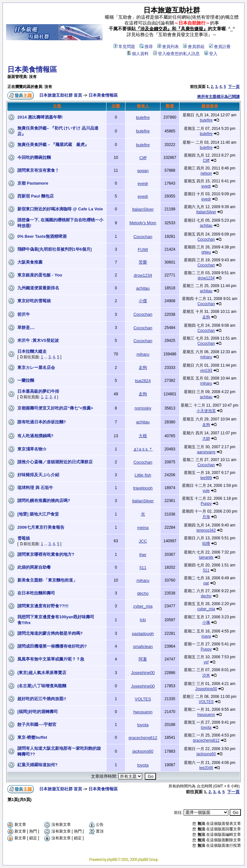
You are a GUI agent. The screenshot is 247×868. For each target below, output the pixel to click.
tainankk (206, 557)
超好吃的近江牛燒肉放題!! (42, 699)
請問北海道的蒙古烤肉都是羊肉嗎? (50, 633)
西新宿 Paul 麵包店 (36, 196)
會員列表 (168, 47)
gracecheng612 (143, 738)
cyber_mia (143, 606)
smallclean (143, 646)
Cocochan (143, 237)
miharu (143, 354)
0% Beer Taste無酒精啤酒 (42, 236)
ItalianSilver (143, 209)
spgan (143, 171)
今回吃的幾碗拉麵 (34, 157)
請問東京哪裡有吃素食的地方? (46, 554)
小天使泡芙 (206, 411)
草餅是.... (26, 328)
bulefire (143, 117)
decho (143, 593)
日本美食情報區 (32, 69)
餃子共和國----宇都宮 (37, 724)
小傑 (143, 301)
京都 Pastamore (33, 183)
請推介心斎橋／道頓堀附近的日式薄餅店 (55, 462)
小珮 (206, 622)
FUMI (143, 250)
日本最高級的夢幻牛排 (38, 391)
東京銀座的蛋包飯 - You (40, 275)
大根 (143, 436)
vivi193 (206, 371)
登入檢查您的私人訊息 (176, 54)
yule (206, 491)
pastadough (143, 634)
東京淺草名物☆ (32, 449)
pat (206, 583)
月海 (206, 517)
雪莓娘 (24, 538)
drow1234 (143, 275)
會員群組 (194, 47)
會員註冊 (220, 47)
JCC (143, 541)
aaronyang (206, 452)
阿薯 (143, 659)
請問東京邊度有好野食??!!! (43, 606)
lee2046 (206, 768)
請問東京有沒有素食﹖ (38, 170)
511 (143, 568)
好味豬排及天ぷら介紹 (38, 475)
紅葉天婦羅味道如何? (37, 765)
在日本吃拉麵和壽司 (36, 593)
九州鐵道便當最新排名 (38, 288)
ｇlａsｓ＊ (143, 449)
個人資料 (138, 54)
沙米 (206, 675)
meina (143, 528)
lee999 (206, 478)
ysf (206, 662)
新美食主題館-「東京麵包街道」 (47, 580)
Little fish (143, 475)
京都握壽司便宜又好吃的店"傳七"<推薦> (55, 408)
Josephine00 (143, 673)
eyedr (143, 183)
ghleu (206, 252)
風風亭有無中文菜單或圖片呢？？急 (51, 659)
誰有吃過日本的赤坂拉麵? (42, 422)
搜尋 (146, 47)
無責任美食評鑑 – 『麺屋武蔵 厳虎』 (53, 145)
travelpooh (143, 488)
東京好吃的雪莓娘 (34, 301)
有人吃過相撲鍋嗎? (35, 436)
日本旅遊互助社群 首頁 (61, 95)
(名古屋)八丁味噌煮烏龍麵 (42, 686)
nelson (206, 173)
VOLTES (143, 699)
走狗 (206, 317)
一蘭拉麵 (26, 380)
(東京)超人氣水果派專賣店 (42, 673)
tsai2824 (143, 381)
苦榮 (143, 262)
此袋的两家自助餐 (34, 567)
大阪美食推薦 (30, 262)
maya (206, 636)
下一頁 (234, 87)
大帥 (206, 439)
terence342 (206, 530)
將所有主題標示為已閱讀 (218, 97)
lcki (143, 620)
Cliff (143, 158)
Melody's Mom (143, 223)
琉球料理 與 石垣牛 (35, 488)
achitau (206, 226)
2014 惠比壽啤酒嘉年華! (40, 117)
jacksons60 (143, 751)
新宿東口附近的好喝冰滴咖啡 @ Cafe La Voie (60, 209)
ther (143, 555)
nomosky (143, 408)
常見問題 (124, 47)
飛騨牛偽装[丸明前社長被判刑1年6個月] (57, 249)
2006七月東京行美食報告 (41, 527)
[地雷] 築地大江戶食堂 (38, 514)
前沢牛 (24, 314)
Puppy (206, 504)
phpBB (112, 860)
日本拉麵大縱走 (32, 351)
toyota (143, 725)
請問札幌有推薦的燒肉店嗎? (44, 501)
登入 (211, 54)
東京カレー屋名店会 (36, 367)
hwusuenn (143, 712)
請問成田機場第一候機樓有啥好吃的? (52, 646)
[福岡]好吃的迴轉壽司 (38, 712)
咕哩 (206, 544)
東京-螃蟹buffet (32, 737)
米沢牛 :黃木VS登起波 (38, 340)
